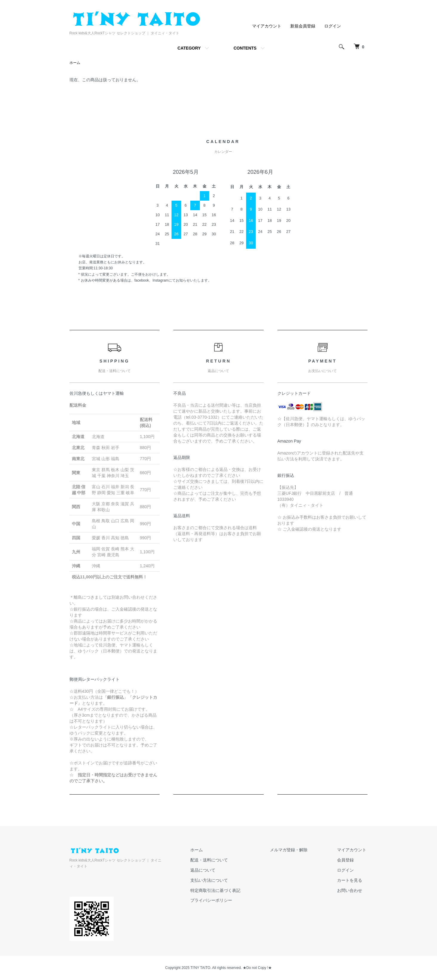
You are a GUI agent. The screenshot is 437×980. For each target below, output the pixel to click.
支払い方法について (216, 881)
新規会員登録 (303, 26)
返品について (210, 870)
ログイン (333, 26)
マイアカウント (267, 26)
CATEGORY (189, 48)
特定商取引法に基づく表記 (222, 890)
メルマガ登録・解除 (293, 850)
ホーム (75, 63)
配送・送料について (216, 860)
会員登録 (347, 860)
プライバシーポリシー (218, 901)
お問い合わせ (351, 890)
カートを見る (351, 881)
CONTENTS (245, 48)
